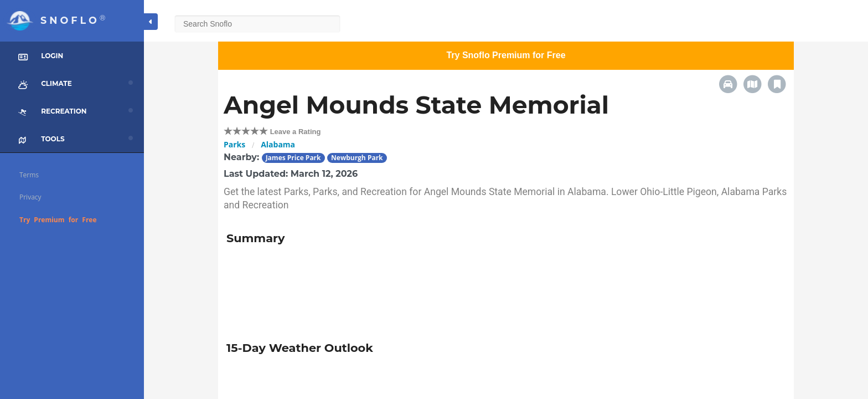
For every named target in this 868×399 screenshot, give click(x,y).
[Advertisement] (410, 289)
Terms (29, 175)
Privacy (30, 197)
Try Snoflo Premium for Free (506, 55)
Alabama (278, 144)
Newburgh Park (357, 158)
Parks (234, 144)
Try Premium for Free (58, 220)
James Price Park (293, 158)
